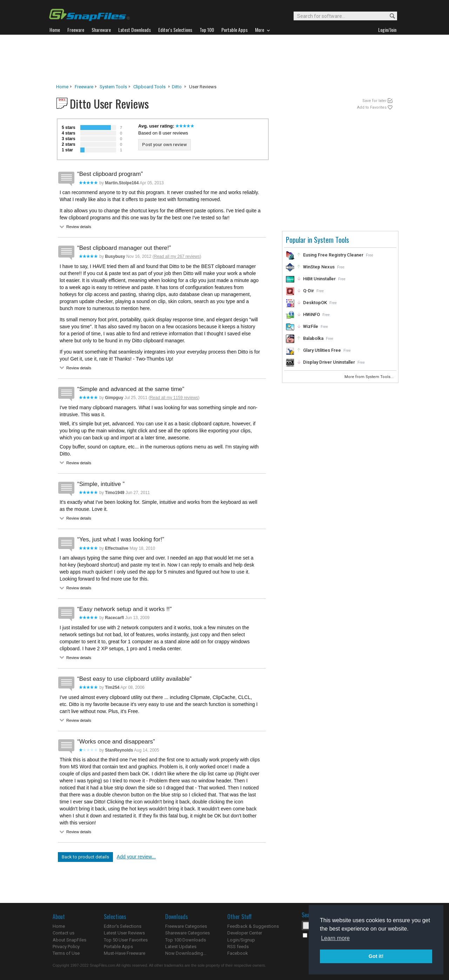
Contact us (63, 933)
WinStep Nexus (319, 267)
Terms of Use (66, 953)
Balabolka (313, 338)
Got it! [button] (376, 956)
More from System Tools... (370, 377)
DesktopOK (315, 303)
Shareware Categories (187, 933)
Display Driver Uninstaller (329, 362)
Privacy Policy (66, 947)
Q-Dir (309, 291)
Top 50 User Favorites (126, 940)
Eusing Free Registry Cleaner (333, 255)
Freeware (84, 87)
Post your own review (165, 145)
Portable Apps (118, 947)
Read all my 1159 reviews (174, 398)
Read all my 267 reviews (177, 256)
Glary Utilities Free (322, 350)
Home (62, 87)
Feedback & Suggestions (253, 926)
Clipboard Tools (149, 87)
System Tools (113, 87)
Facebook (238, 953)
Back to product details (85, 857)
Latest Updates (181, 947)
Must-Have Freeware (125, 953)
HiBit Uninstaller (319, 279)
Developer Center (245, 933)
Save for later (374, 101)
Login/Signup (241, 940)
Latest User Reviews (124, 933)
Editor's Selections (123, 926)
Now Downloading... (186, 953)
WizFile (311, 326)
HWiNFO (311, 314)
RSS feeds (238, 947)
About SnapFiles (69, 940)
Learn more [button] (335, 938)
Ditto (177, 87)
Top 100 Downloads (186, 940)
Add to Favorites (372, 107)
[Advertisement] (224, 59)
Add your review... (136, 857)
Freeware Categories (186, 926)
